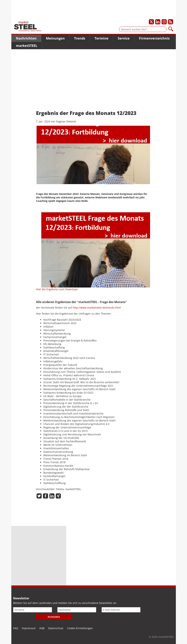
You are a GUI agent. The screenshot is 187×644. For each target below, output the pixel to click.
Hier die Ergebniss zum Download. (57, 289)
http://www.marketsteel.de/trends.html (97, 308)
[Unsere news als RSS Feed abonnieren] (171, 22)
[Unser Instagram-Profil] (164, 22)
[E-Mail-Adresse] (121, 610)
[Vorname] (33, 610)
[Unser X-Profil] (151, 22)
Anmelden (54, 617)
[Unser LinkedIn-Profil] (158, 22)
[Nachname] (77, 610)
